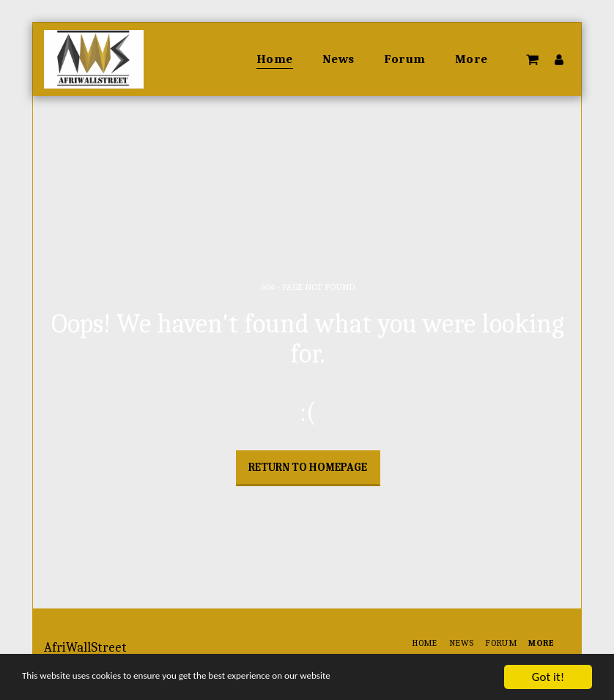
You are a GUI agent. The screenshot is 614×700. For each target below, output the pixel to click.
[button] (532, 59)
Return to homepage (308, 467)
